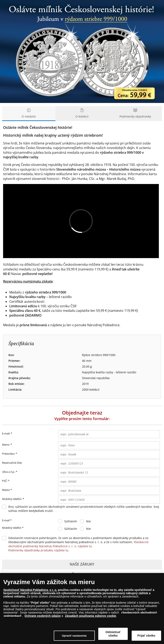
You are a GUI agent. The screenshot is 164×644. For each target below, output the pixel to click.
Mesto (6, 490)
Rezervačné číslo (12, 463)
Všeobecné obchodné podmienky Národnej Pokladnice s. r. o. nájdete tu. (78, 544)
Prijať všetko (146, 636)
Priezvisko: (9, 454)
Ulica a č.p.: (9, 472)
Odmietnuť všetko (113, 634)
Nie (88, 521)
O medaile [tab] (29, 114)
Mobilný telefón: (12, 499)
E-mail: (7, 434)
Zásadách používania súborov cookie (90, 616)
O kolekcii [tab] (82, 114)
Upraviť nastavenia (74, 636)
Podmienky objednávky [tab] (135, 114)
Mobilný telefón (13, 528)
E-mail (7, 521)
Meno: (6, 445)
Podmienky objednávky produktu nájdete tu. (39, 550)
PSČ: (5, 481)
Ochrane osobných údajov (43, 616)
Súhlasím (71, 521)
